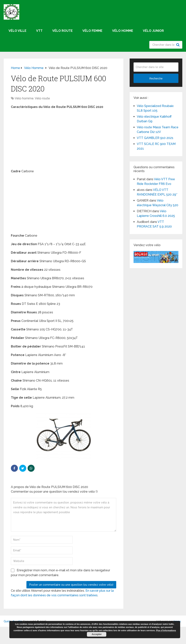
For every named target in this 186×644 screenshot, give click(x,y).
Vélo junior (153, 31)
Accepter (97, 634)
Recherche (178, 45)
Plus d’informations (166, 630)
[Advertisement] (64, 140)
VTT (39, 31)
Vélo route (62, 31)
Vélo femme (92, 31)
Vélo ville (17, 31)
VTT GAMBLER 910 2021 (155, 138)
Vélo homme (123, 31)
